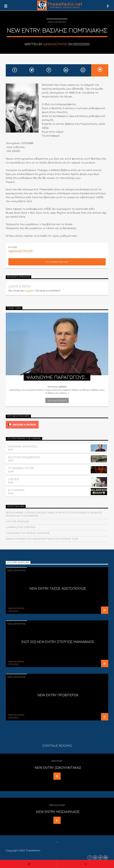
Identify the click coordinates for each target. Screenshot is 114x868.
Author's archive (57, 262)
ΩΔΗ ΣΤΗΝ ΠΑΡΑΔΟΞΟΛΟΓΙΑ (24, 457)
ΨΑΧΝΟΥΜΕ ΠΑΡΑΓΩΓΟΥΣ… (23, 446)
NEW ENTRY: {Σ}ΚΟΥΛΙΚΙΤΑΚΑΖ (58, 767)
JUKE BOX (13, 479)
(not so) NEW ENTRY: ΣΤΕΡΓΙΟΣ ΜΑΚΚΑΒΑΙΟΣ (58, 642)
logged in (30, 290)
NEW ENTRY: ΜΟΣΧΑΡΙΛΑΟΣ (58, 812)
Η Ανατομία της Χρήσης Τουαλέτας (28, 533)
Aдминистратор (55, 44)
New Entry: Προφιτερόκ (58, 695)
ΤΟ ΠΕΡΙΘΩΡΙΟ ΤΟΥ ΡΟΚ (21, 468)
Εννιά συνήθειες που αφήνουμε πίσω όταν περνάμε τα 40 (42, 539)
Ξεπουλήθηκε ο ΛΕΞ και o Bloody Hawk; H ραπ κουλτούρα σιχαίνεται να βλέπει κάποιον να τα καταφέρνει (54, 514)
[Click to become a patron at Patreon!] (57, 425)
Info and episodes (57, 400)
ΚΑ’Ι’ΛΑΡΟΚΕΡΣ (16, 490)
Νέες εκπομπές (57, 22)
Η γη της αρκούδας (17, 521)
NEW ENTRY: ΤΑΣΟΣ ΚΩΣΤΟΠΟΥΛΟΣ (58, 588)
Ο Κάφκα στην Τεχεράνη (21, 527)
